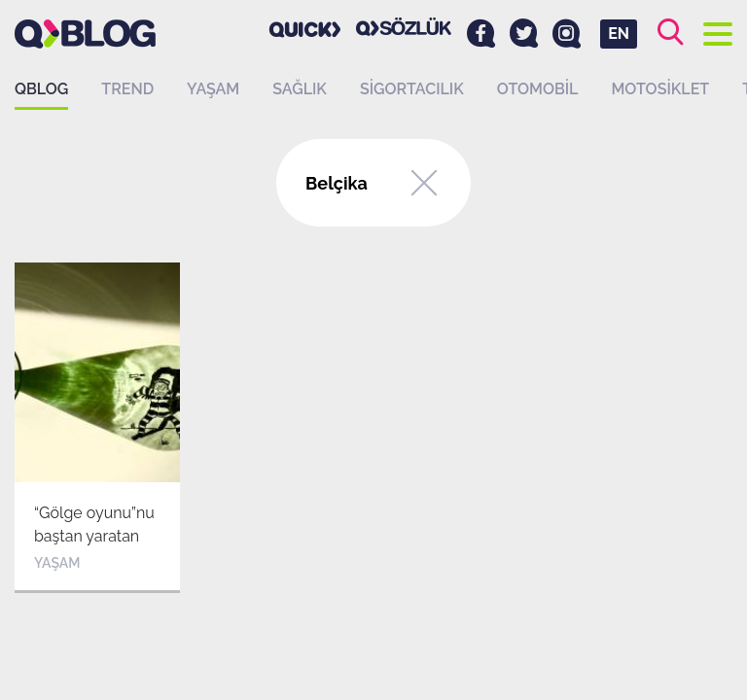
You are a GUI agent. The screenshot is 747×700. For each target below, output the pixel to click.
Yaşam (213, 89)
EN (619, 34)
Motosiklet (660, 89)
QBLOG (41, 89)
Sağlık (300, 89)
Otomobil (538, 89)
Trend (127, 89)
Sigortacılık (412, 89)
